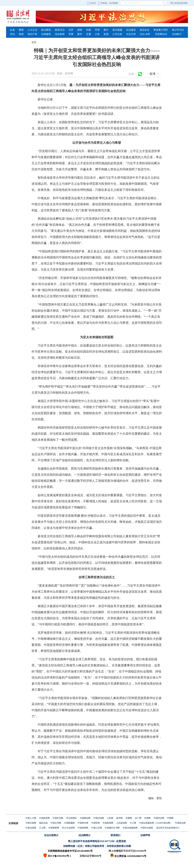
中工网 (133, 823)
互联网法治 (161, 34)
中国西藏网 (69, 823)
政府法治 (60, 30)
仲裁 (89, 30)
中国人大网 (31, 818)
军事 (71, 34)
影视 (106, 34)
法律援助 (46, 34)
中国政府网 (44, 818)
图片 (106, 30)
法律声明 (145, 835)
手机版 (102, 3)
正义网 (42, 828)
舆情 (21, 34)
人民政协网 (122, 823)
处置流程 (121, 841)
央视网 (129, 818)
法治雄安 (131, 30)
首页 (34, 42)
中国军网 (95, 823)
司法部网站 (72, 818)
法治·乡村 (145, 34)
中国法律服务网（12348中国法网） (156, 823)
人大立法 (32, 30)
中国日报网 (31, 823)
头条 (12, 30)
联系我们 (115, 835)
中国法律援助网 (130, 828)
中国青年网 (83, 823)
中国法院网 (31, 828)
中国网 (170, 818)
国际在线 (43, 823)
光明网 (147, 818)
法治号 (91, 3)
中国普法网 (180, 823)
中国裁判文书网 (112, 828)
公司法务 (117, 34)
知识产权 (32, 34)
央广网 (138, 818)
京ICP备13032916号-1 (59, 856)
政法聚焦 (46, 30)
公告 (97, 34)
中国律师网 (83, 828)
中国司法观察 (147, 828)
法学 (71, 30)
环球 (97, 30)
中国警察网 (54, 828)
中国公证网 (97, 828)
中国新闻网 (108, 823)
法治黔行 (177, 34)
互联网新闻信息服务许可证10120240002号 (70, 851)
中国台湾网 (56, 823)
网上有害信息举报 (179, 3)
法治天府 (131, 34)
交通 (89, 34)
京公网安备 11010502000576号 (128, 856)
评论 (12, 34)
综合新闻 (60, 34)
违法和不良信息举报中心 (168, 828)
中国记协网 (99, 818)
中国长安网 (58, 818)
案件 (80, 34)
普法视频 (117, 30)
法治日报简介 (51, 835)
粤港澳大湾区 (161, 30)
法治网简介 (85, 835)
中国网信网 (85, 818)
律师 (80, 30)
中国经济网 (159, 818)
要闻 (21, 30)
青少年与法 (178, 30)
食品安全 (145, 30)
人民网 (110, 818)
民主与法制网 (68, 828)
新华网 (119, 818)
